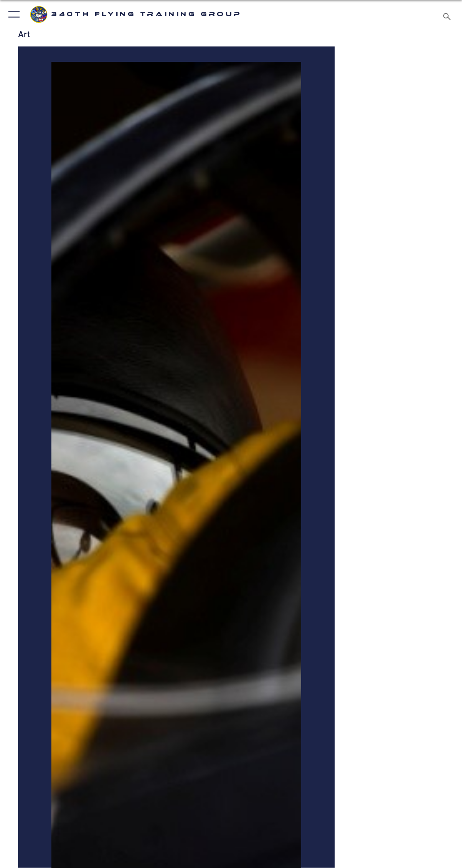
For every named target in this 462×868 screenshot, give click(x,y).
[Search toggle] (448, 14)
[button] (12, 14)
